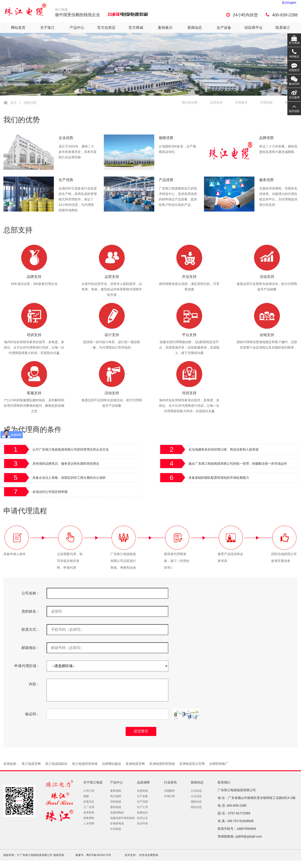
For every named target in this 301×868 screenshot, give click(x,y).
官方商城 (136, 28)
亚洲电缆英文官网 (192, 764)
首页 (14, 103)
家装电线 (116, 791)
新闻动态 (195, 28)
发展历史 (89, 802)
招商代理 (30, 103)
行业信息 (196, 791)
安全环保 (142, 823)
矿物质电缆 (117, 823)
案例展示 (165, 28)
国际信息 (196, 802)
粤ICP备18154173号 (99, 855)
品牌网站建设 (112, 764)
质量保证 (142, 813)
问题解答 (169, 791)
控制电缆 (116, 802)
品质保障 (143, 782)
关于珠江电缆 (93, 782)
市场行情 (169, 796)
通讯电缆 (116, 807)
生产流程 (142, 802)
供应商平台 (254, 28)
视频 (86, 796)
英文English (289, 3)
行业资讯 (170, 782)
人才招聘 (89, 823)
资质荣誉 (89, 813)
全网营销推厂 (219, 764)
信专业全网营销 (148, 855)
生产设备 (224, 28)
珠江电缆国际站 (56, 764)
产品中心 (77, 28)
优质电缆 (142, 791)
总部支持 (216, 102)
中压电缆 (116, 829)
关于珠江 (47, 28)
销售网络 (89, 818)
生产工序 (142, 807)
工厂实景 (89, 807)
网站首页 (18, 28)
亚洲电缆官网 (135, 764)
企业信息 (196, 796)
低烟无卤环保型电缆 (122, 818)
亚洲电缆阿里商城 (162, 764)
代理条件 (241, 102)
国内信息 (196, 807)
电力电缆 (116, 796)
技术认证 (142, 818)
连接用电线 (117, 813)
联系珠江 (283, 28)
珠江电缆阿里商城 (85, 764)
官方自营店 (106, 28)
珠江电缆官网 (31, 764)
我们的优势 (190, 102)
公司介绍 (89, 791)
